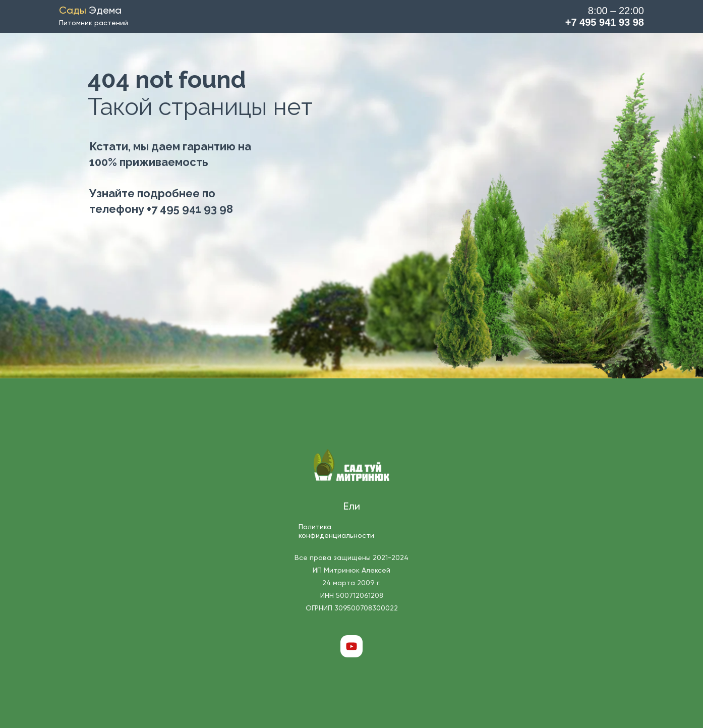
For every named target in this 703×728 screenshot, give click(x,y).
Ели (352, 507)
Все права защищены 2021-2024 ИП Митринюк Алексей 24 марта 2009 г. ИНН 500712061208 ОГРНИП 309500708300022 (351, 583)
